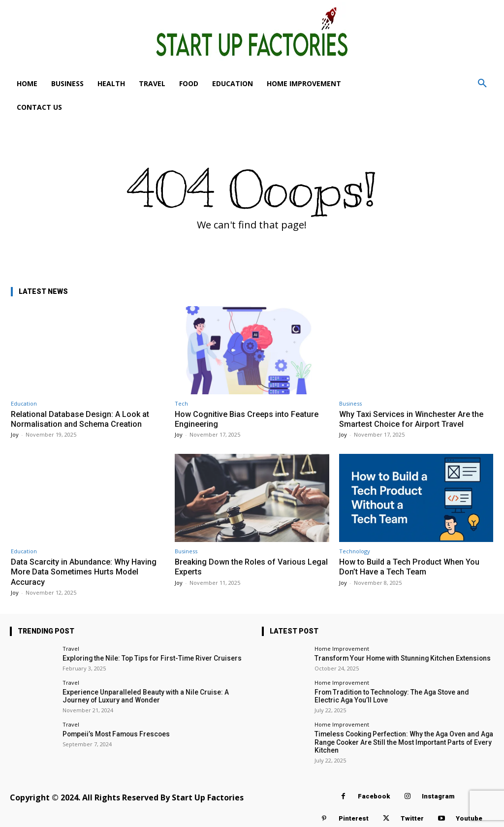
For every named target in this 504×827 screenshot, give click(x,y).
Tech (181, 403)
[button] (482, 84)
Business (350, 403)
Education (24, 403)
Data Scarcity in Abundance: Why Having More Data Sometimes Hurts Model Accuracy (86, 572)
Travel (71, 649)
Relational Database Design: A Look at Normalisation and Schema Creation (82, 419)
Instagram (438, 793)
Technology (355, 551)
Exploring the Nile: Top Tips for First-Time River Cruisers (145, 658)
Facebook (374, 793)
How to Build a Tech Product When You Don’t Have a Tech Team (412, 567)
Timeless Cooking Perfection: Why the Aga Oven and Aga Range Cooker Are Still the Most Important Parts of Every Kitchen (398, 740)
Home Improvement (342, 649)
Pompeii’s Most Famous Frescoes (112, 732)
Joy (15, 434)
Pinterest (354, 815)
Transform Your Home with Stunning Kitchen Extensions (396, 658)
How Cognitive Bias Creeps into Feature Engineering (250, 419)
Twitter (412, 815)
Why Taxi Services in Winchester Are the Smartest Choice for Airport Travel (415, 419)
